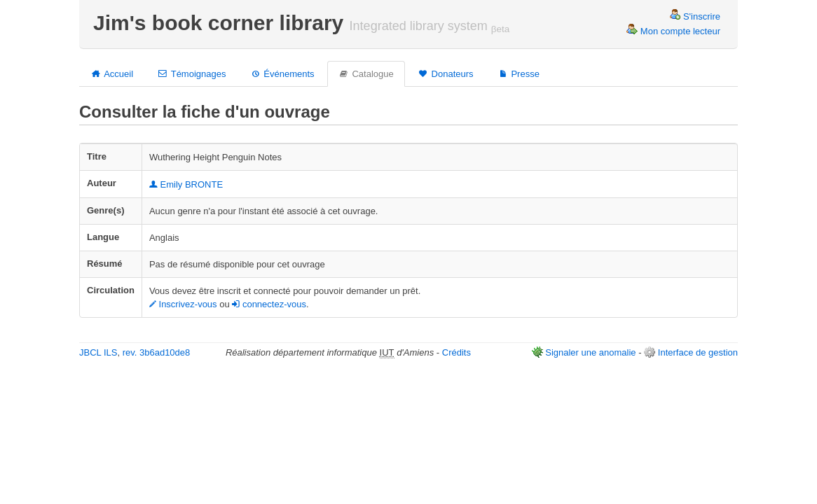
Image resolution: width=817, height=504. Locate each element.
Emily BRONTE (186, 184)
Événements (282, 73)
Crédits (456, 352)
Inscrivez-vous (183, 304)
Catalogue (366, 73)
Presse (519, 73)
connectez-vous (269, 304)
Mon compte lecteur (673, 31)
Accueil (112, 73)
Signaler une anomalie (590, 352)
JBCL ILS (98, 352)
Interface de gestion (698, 352)
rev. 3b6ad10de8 (157, 352)
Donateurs (446, 73)
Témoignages (191, 73)
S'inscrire (695, 16)
